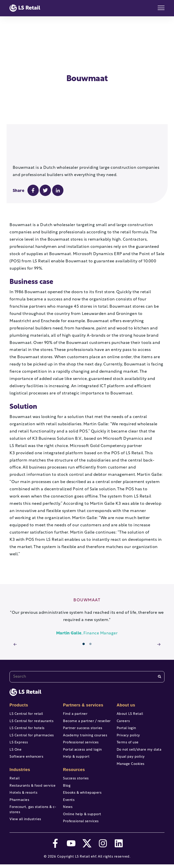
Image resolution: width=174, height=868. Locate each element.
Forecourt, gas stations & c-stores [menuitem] (33, 810)
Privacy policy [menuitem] (128, 726)
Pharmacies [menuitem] (19, 799)
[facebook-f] (55, 847)
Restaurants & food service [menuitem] (33, 782)
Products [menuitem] (19, 691)
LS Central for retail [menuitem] (26, 701)
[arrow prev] (15, 631)
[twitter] (87, 847)
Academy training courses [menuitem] (85, 726)
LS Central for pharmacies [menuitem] (32, 726)
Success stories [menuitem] (76, 774)
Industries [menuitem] (20, 765)
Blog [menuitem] (67, 782)
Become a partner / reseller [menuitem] (87, 709)
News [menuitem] (68, 807)
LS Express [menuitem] (19, 734)
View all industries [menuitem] (25, 821)
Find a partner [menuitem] (75, 701)
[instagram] (103, 847)
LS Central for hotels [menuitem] (27, 717)
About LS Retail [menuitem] (130, 701)
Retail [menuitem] (14, 774)
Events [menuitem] (69, 799)
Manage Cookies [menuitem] (131, 759)
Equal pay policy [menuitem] (131, 751)
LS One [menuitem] (16, 742)
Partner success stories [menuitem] (83, 717)
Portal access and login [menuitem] (82, 742)
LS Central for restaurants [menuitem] (31, 709)
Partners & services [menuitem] (83, 691)
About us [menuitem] (126, 691)
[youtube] (71, 847)
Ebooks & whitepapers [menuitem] (82, 790)
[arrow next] (159, 631)
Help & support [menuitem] (76, 751)
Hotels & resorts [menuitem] (23, 790)
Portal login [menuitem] (126, 717)
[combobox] (87, 663)
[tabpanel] (87, 604)
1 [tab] (84, 630)
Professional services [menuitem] (81, 734)
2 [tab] (90, 630)
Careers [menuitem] (123, 709)
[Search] (159, 663)
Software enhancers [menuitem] (26, 751)
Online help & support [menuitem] (82, 816)
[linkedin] (119, 847)
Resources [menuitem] (74, 765)
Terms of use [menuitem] (128, 734)
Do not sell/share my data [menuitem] (139, 742)
